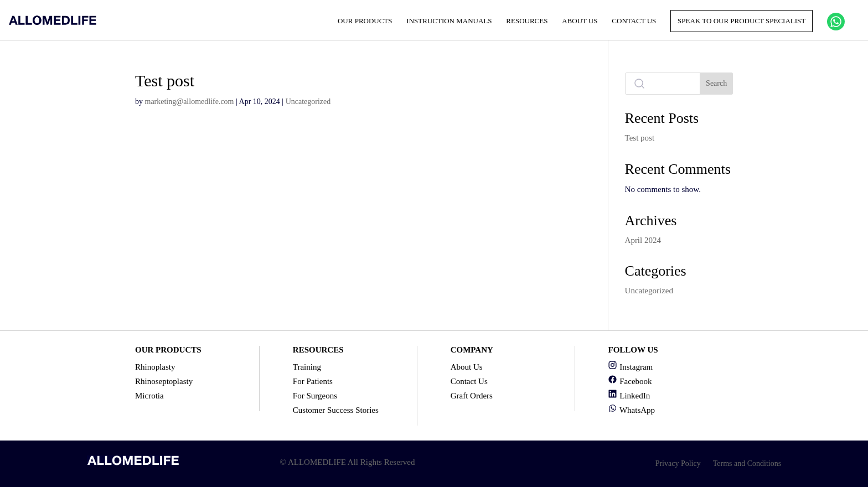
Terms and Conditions (747, 463)
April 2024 (643, 240)
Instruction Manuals (449, 21)
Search (716, 83)
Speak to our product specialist (742, 21)
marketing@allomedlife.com (190, 102)
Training (307, 367)
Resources (527, 21)
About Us (580, 21)
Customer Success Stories (336, 410)
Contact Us (634, 21)
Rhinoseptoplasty (164, 381)
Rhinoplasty (155, 367)
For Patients (313, 381)
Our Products (365, 21)
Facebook (630, 381)
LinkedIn (629, 396)
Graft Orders (472, 396)
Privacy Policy (678, 463)
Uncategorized (308, 102)
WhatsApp (631, 410)
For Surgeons (315, 396)
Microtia (149, 396)
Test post (640, 138)
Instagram (630, 367)
